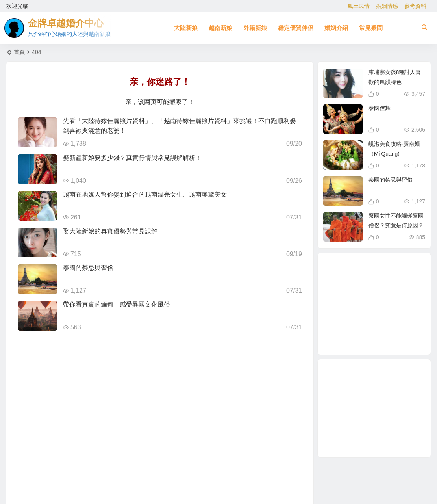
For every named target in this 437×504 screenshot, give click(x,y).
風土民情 (359, 6)
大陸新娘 (186, 28)
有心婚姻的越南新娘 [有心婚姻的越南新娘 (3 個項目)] (351, 284)
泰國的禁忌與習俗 (88, 268)
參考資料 (415, 6)
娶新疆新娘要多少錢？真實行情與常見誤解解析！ (132, 158)
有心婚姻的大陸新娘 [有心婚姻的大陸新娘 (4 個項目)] (385, 325)
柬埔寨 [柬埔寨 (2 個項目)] (361, 322)
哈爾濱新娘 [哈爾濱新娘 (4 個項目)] (375, 305)
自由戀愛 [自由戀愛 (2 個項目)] (367, 272)
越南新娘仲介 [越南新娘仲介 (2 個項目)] (394, 284)
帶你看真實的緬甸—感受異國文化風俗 (117, 304)
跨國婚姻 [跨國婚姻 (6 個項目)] (365, 288)
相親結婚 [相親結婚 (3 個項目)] (393, 333)
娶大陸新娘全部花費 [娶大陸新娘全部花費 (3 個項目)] (390, 277)
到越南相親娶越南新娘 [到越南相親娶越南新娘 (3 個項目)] (349, 305)
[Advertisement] (374, 408)
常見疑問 (371, 28)
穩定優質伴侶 (296, 28)
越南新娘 (220, 28)
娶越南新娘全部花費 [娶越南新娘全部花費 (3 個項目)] (353, 329)
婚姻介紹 (336, 28)
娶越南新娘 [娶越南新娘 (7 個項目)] (371, 338)
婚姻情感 (387, 6)
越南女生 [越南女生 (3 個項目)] (402, 314)
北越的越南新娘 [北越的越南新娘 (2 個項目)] (395, 295)
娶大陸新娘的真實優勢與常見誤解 (110, 231)
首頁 (19, 52)
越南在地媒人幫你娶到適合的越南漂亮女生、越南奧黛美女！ (148, 194)
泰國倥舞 (380, 108)
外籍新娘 (255, 28)
